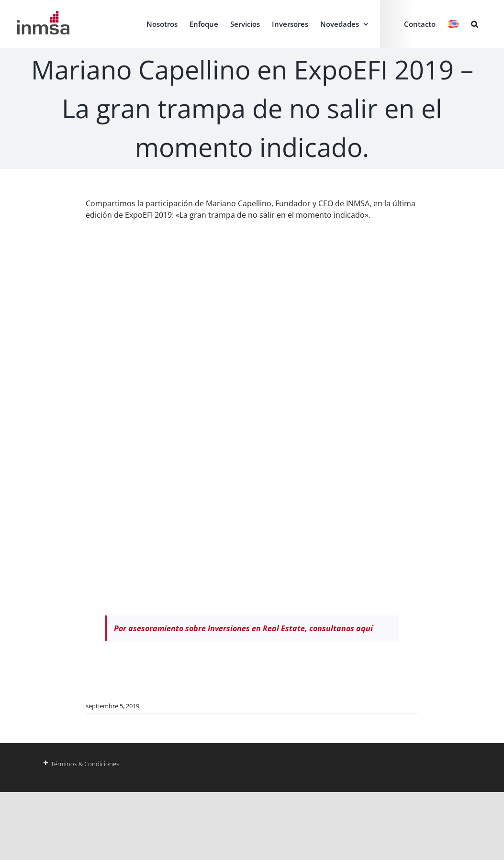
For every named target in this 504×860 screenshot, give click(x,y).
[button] (474, 24)
